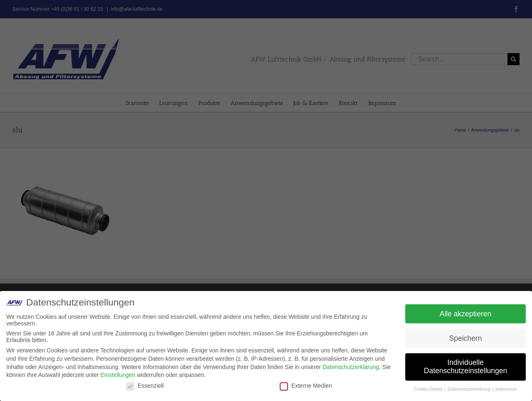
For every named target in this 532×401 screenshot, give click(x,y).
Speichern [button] (466, 338)
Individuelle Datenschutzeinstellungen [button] (465, 367)
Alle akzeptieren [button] (466, 314)
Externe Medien (306, 386)
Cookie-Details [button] (429, 389)
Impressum (506, 389)
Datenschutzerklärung (351, 367)
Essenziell (145, 386)
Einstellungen (118, 375)
